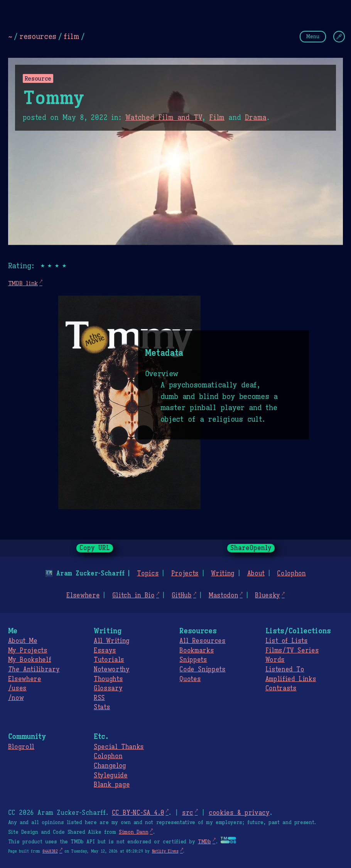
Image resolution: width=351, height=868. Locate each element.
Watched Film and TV (164, 118)
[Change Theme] (339, 37)
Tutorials (109, 660)
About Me (23, 641)
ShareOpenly (251, 548)
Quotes (190, 679)
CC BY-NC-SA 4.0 (138, 813)
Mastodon (223, 595)
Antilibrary (34, 670)
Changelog (110, 766)
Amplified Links (291, 679)
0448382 (50, 851)
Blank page (112, 785)
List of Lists (287, 641)
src (188, 813)
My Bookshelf (30, 660)
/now (16, 698)
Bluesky (267, 595)
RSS (99, 698)
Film (217, 118)
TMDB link (23, 283)
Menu (313, 36)
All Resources (202, 641)
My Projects (28, 651)
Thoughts (108, 679)
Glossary (108, 688)
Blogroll (21, 747)
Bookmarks (197, 651)
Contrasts (281, 688)
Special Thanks (119, 747)
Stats (102, 707)
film (71, 36)
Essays (105, 651)
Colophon (291, 574)
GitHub (182, 595)
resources (38, 36)
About (256, 574)
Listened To (285, 670)
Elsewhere (83, 595)
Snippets (193, 660)
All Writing (112, 641)
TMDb (204, 842)
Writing (223, 574)
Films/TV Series (292, 651)
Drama (255, 118)
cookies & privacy (239, 813)
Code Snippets (202, 670)
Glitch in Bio (133, 595)
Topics (148, 574)
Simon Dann (133, 832)
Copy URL (95, 548)
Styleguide (111, 775)
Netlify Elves (165, 851)
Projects (185, 574)
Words (275, 660)
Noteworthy (112, 670)
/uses (17, 688)
